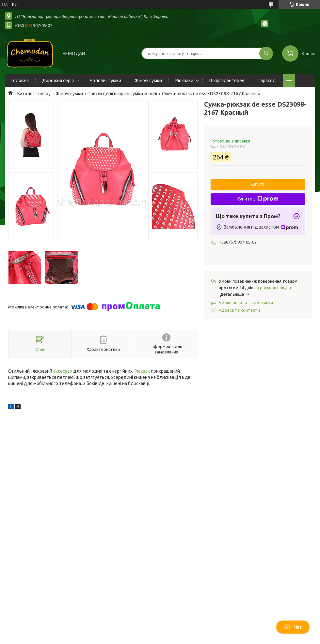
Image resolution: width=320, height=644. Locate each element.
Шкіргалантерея (227, 81)
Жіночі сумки (148, 81)
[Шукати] (266, 53)
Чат (293, 627)
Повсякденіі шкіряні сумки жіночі (122, 94)
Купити (258, 184)
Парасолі (267, 81)
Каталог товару (34, 94)
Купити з (258, 199)
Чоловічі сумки (105, 81)
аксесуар (63, 371)
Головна (20, 81)
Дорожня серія (58, 81)
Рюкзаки (184, 81)
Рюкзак (142, 371)
